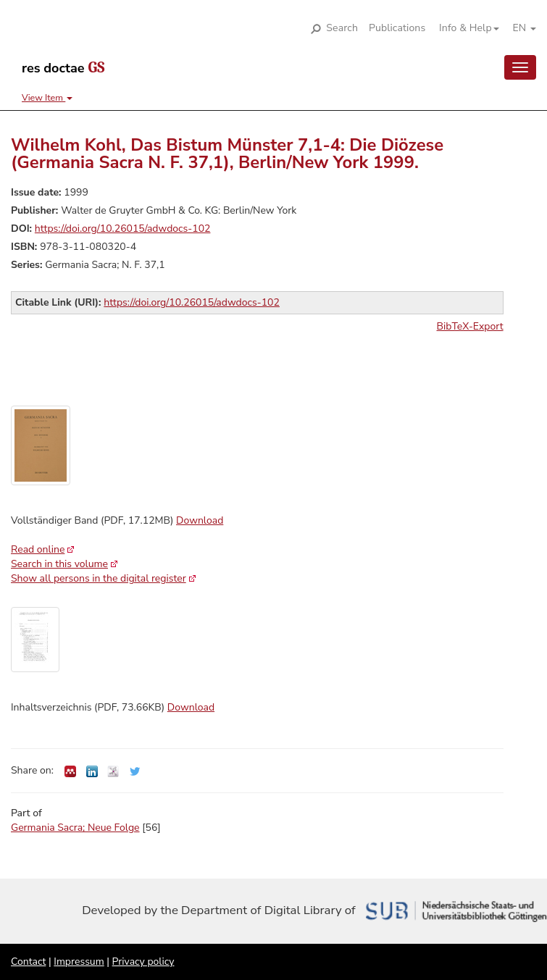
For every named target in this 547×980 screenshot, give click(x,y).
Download (200, 520)
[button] (464, 28)
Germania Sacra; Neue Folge (75, 828)
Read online (38, 549)
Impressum (79, 962)
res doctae (63, 68)
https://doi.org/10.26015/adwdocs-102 (123, 229)
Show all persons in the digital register (99, 578)
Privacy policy (143, 962)
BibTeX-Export (470, 326)
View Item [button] (47, 97)
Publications (397, 28)
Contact (28, 962)
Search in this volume (59, 564)
